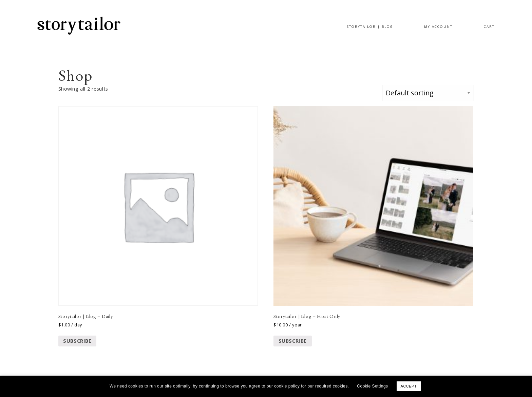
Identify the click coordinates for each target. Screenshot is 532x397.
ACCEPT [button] (409, 386)
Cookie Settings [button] (372, 386)
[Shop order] (428, 93)
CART (489, 27)
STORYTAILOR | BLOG (370, 27)
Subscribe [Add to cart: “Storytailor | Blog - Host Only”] (293, 341)
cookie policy (288, 386)
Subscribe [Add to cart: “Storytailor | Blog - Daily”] (77, 341)
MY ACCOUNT (438, 27)
